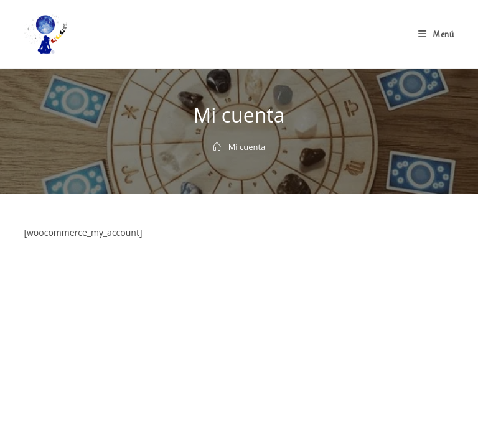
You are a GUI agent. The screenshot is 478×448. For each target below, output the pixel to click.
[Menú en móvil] (436, 34)
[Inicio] (217, 147)
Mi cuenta (247, 147)
